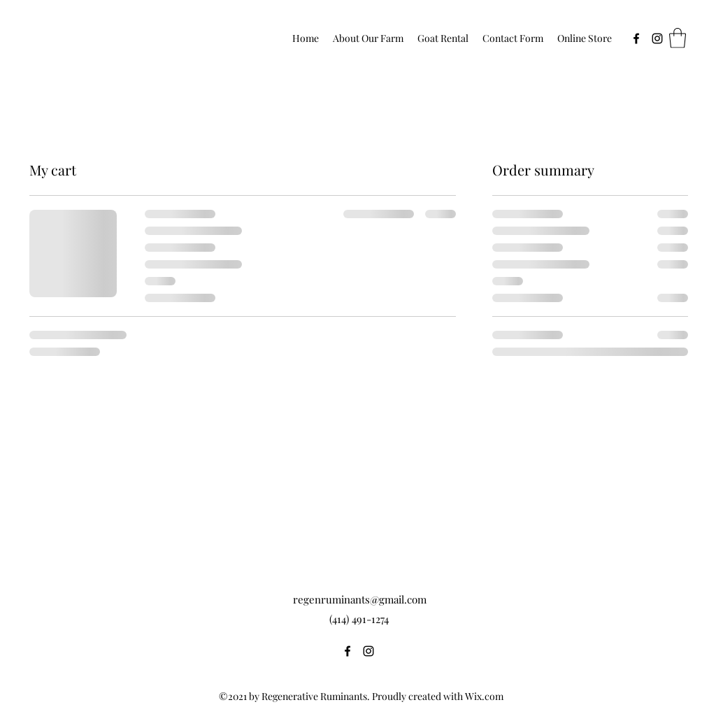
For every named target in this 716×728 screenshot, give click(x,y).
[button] (678, 38)
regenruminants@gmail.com (360, 599)
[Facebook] (636, 38)
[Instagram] (657, 38)
